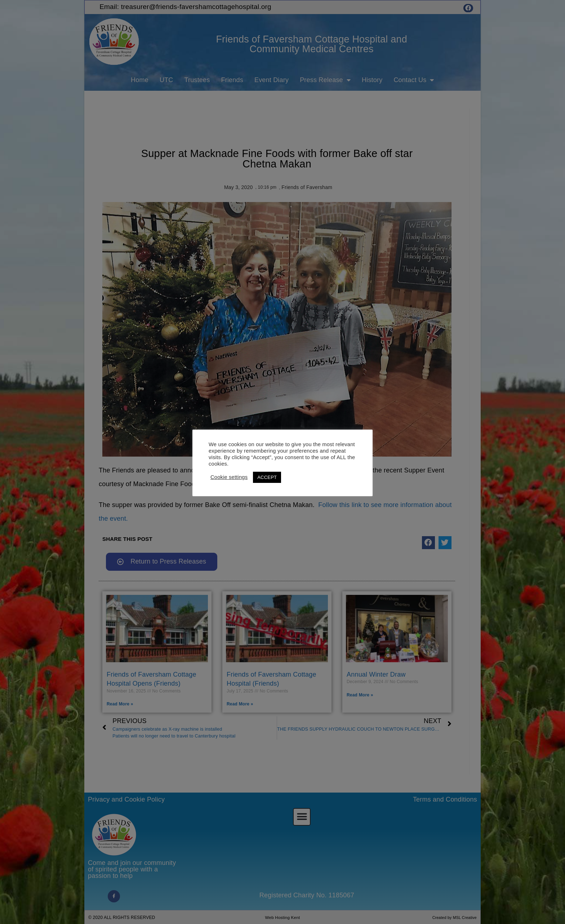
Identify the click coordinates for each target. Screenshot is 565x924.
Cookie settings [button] (229, 477)
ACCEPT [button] (267, 477)
